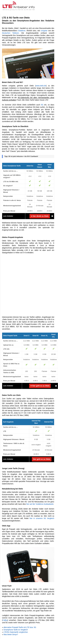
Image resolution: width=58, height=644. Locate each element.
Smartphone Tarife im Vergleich (16, 630)
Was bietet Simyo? (11, 634)
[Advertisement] (28, 285)
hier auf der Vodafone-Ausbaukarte (40, 504)
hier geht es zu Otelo (42, 459)
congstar (44, 31)
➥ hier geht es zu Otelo (40, 386)
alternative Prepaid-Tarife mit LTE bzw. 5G (20, 627)
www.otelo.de (41, 86)
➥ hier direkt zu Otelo (40, 216)
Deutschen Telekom (10, 33)
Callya (5, 620)
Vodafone (22, 31)
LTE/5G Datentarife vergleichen (16, 632)
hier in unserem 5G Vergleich (42, 518)
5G (42, 105)
